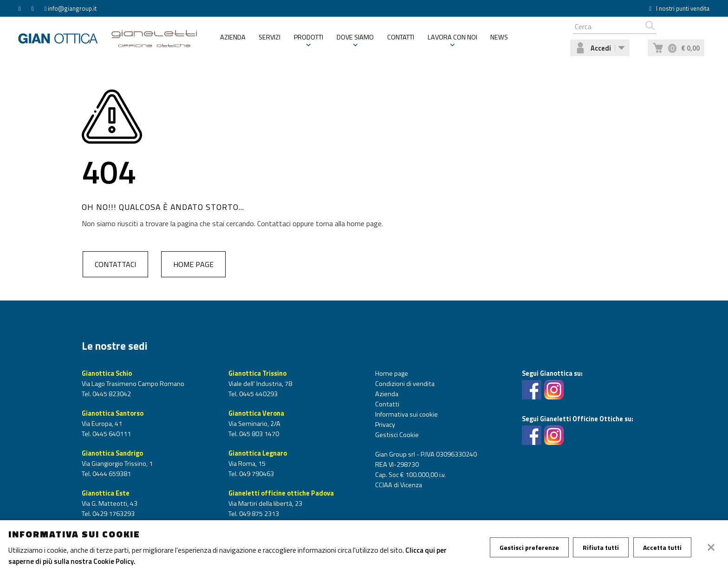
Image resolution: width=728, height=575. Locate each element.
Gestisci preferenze (530, 547)
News (499, 40)
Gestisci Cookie (397, 435)
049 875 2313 (258, 514)
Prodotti (309, 40)
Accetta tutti (665, 547)
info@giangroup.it (72, 8)
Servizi (270, 40)
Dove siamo (355, 40)
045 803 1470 (258, 434)
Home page (193, 264)
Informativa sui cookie (406, 414)
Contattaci (114, 264)
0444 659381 (111, 474)
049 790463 (256, 474)
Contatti (401, 40)
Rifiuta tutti (603, 547)
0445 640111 (111, 434)
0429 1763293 (113, 514)
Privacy (385, 425)
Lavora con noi (452, 40)
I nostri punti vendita (679, 8)
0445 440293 (258, 394)
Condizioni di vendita (405, 384)
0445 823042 (111, 394)
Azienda (233, 40)
